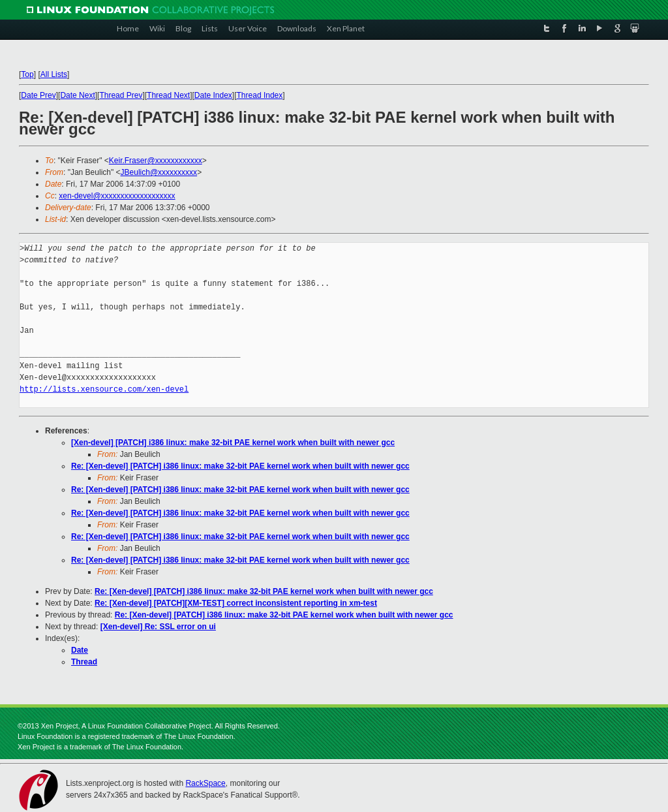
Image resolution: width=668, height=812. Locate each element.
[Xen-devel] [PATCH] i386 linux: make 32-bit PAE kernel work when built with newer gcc (233, 443)
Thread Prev (121, 95)
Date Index (213, 95)
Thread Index (260, 95)
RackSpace (205, 783)
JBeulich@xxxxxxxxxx (159, 172)
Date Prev (38, 95)
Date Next (77, 95)
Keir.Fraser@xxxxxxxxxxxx (156, 161)
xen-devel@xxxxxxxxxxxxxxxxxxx (117, 196)
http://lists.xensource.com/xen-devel (104, 389)
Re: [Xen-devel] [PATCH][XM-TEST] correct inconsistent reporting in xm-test (236, 603)
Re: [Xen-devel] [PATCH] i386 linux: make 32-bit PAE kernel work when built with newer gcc (240, 466)
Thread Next (168, 95)
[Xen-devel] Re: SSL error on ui (158, 627)
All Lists (54, 74)
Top (27, 74)
